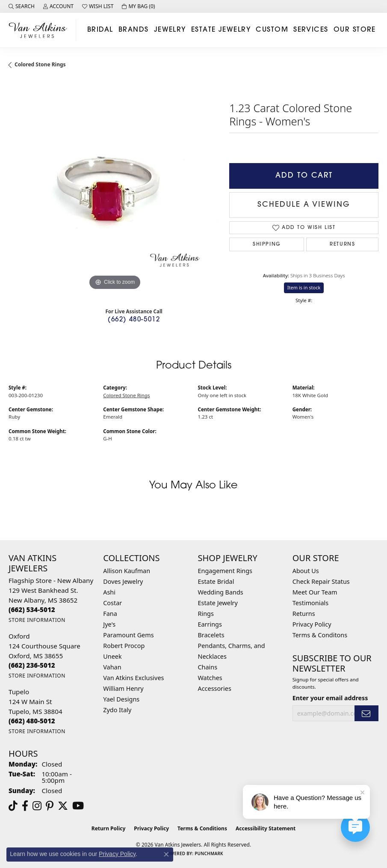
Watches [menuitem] (210, 678)
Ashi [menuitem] (109, 592)
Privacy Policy (312, 624)
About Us (306, 571)
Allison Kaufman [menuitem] (127, 571)
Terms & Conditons (320, 635)
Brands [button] (134, 30)
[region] (115, 186)
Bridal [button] (100, 30)
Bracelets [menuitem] (211, 635)
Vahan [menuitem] (112, 667)
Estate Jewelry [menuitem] (218, 603)
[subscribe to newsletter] (366, 713)
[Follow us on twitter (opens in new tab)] (63, 806)
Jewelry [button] (170, 30)
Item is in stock (304, 287)
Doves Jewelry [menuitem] (123, 581)
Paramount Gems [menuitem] (128, 635)
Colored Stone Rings (40, 64)
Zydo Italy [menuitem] (117, 710)
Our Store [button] (355, 30)
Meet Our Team (315, 592)
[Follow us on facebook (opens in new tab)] (25, 806)
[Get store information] (37, 620)
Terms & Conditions (202, 828)
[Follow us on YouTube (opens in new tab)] (78, 806)
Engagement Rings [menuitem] (225, 571)
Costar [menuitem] (112, 603)
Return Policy (109, 828)
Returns (342, 244)
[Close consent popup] (166, 854)
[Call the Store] (32, 609)
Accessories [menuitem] (215, 688)
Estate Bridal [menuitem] (216, 581)
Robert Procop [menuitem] (124, 646)
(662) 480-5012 (134, 320)
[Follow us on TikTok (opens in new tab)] (13, 806)
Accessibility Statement (266, 828)
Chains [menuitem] (208, 667)
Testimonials (310, 603)
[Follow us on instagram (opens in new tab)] (37, 806)
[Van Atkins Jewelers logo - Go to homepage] (40, 30)
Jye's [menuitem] (109, 624)
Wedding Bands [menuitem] (221, 592)
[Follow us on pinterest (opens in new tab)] (50, 806)
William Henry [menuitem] (123, 688)
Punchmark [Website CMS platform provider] (209, 853)
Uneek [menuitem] (112, 656)
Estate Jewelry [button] (221, 30)
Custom (272, 30)
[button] (22, 6)
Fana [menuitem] (110, 614)
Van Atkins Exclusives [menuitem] (133, 678)
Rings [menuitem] (206, 614)
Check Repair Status (321, 581)
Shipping (267, 244)
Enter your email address (330, 698)
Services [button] (311, 30)
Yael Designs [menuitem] (121, 699)
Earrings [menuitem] (210, 624)
